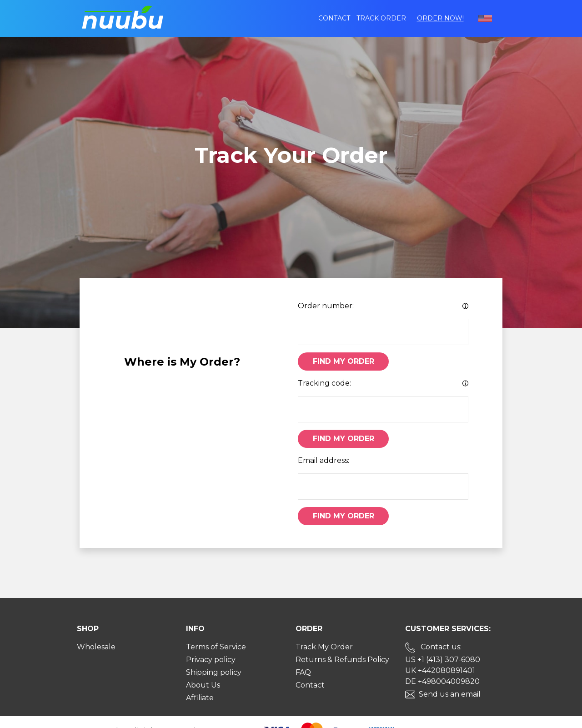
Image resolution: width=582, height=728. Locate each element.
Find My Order (344, 361)
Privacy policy (211, 660)
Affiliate (200, 698)
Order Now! (440, 18)
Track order (381, 18)
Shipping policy (214, 672)
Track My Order (324, 647)
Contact (334, 18)
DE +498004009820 (442, 681)
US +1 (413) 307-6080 (443, 660)
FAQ (303, 672)
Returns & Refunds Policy (342, 660)
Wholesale (96, 647)
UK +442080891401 (440, 670)
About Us (203, 685)
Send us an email (450, 694)
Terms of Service (216, 647)
